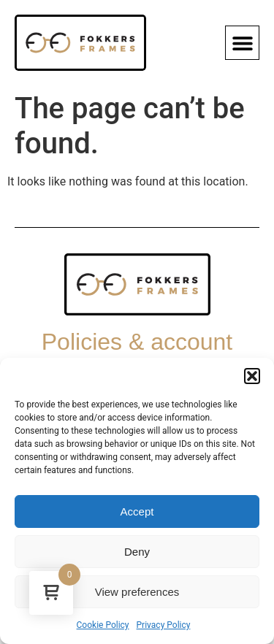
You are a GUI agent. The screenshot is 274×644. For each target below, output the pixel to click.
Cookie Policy (103, 625)
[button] (252, 376)
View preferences (137, 592)
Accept (137, 511)
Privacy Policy (164, 625)
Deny (137, 552)
